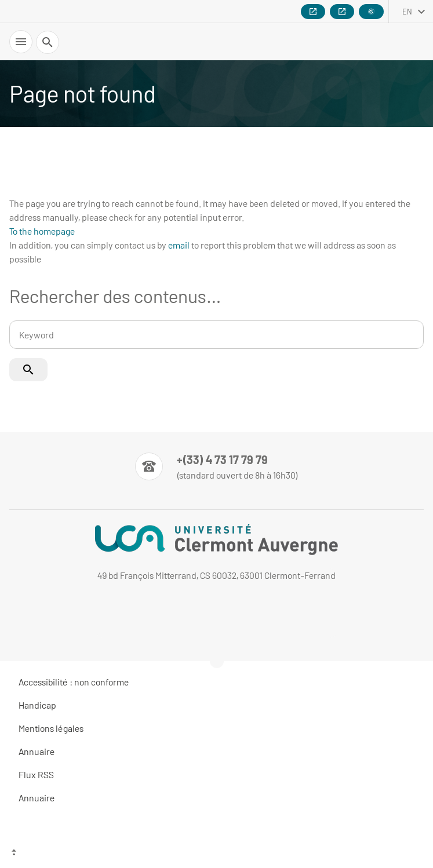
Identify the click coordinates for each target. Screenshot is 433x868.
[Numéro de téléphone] (216, 466)
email (179, 245)
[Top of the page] (216, 854)
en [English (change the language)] (407, 12)
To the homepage (42, 231)
